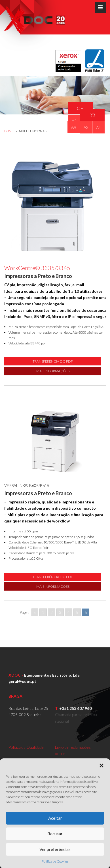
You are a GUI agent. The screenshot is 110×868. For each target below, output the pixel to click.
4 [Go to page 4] (69, 612)
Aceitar (55, 831)
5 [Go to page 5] (77, 612)
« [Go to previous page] (35, 612)
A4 (74, 127)
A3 (86, 127)
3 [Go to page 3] (60, 612)
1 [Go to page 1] (43, 612)
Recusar (55, 846)
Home (9, 131)
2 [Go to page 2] (52, 612)
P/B (92, 115)
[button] (101, 778)
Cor (80, 108)
